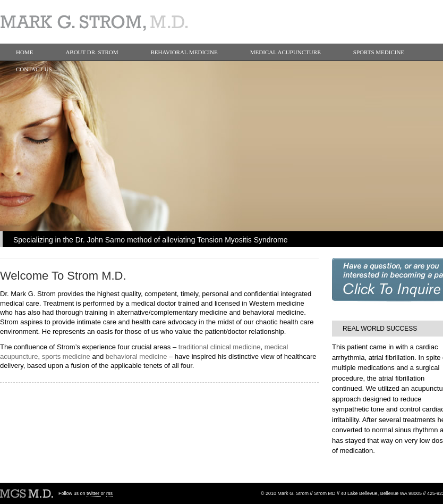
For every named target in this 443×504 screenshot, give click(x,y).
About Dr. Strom (92, 52)
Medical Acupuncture (286, 52)
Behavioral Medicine (184, 52)
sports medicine (66, 356)
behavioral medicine (137, 356)
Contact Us (34, 69)
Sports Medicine (379, 52)
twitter (94, 493)
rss (109, 493)
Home (24, 52)
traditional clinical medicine (220, 347)
